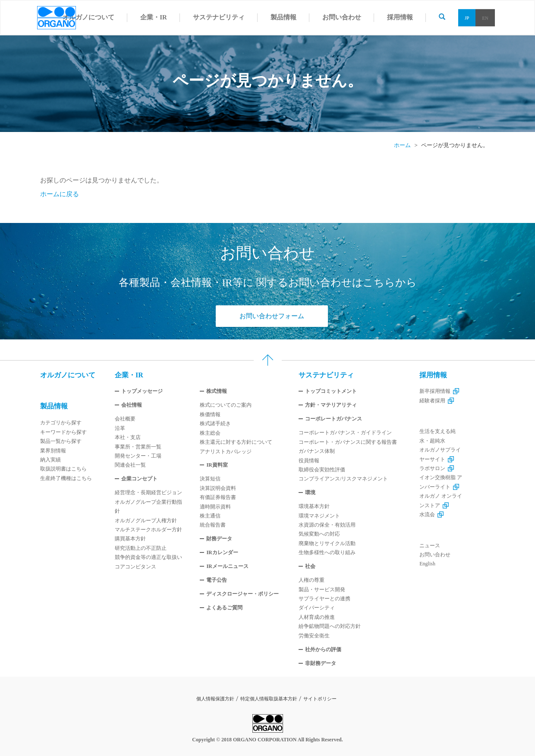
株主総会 (210, 433)
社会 (310, 566)
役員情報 (309, 461)
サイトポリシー (320, 699)
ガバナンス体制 (317, 451)
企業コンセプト (139, 479)
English (427, 564)
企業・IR (129, 375)
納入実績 (50, 460)
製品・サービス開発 (322, 590)
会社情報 (132, 405)
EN (485, 18)
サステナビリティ (326, 375)
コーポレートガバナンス (334, 419)
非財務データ (321, 663)
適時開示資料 (215, 507)
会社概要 (125, 419)
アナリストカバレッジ (226, 452)
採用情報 (433, 375)
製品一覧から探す (61, 441)
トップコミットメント (331, 391)
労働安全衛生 (314, 636)
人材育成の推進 (317, 617)
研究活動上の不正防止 (141, 548)
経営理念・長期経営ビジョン (148, 492)
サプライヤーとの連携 (324, 599)
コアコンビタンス (135, 567)
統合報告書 (213, 525)
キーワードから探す (63, 432)
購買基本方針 (130, 539)
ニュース (430, 546)
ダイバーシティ (317, 608)
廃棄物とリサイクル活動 (327, 543)
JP (467, 18)
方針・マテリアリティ (331, 405)
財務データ (219, 539)
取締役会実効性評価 (322, 470)
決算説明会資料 (218, 488)
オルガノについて (68, 375)
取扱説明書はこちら (63, 469)
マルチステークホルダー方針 (148, 530)
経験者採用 (437, 401)
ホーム (402, 145)
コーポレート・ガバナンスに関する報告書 (348, 442)
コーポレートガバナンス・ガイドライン (345, 433)
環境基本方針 (314, 506)
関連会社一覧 (130, 465)
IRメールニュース (227, 566)
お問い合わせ (435, 555)
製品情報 (54, 406)
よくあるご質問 (224, 608)
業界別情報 (53, 451)
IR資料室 (217, 465)
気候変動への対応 (319, 534)
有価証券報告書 (218, 497)
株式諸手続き (215, 423)
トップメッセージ (142, 391)
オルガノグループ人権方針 (146, 521)
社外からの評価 (323, 649)
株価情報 (210, 414)
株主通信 (210, 516)
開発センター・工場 (138, 456)
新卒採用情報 (439, 391)
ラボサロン (437, 468)
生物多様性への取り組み (327, 552)
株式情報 (217, 391)
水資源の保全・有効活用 (327, 525)
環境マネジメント (319, 516)
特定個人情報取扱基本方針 (269, 699)
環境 (310, 492)
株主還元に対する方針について (236, 442)
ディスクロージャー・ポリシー (242, 594)
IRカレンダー (222, 552)
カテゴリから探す (61, 423)
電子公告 (217, 580)
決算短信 (210, 479)
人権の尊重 (312, 580)
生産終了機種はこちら (66, 478)
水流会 (431, 514)
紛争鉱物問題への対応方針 (330, 626)
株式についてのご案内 (226, 405)
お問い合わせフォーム (272, 316)
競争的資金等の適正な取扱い (148, 557)
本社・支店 (128, 437)
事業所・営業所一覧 (138, 447)
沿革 (120, 428)
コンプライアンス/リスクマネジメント (343, 479)
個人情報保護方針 (215, 699)
